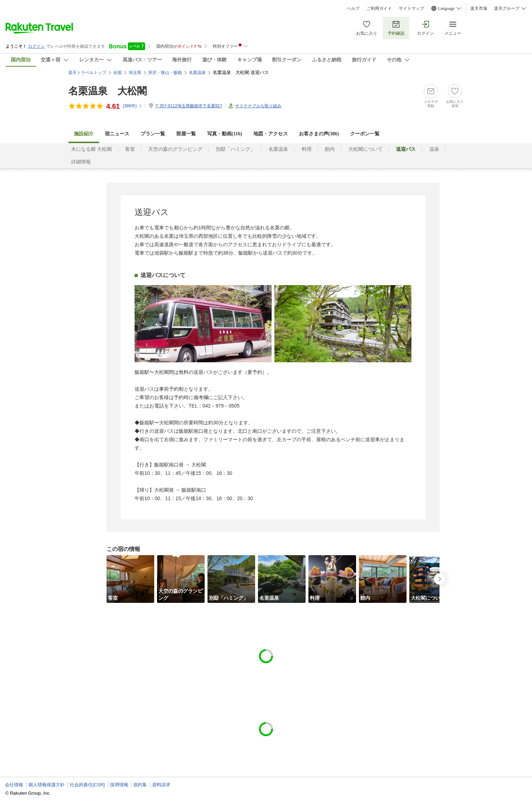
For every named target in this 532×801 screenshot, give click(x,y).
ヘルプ (353, 8)
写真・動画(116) (225, 134)
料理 (307, 149)
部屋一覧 (186, 134)
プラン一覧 (153, 134)
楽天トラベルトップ (87, 73)
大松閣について (366, 149)
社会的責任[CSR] (87, 785)
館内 (330, 149)
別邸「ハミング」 (236, 149)
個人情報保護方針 (47, 785)
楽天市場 (479, 8)
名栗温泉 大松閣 (108, 91)
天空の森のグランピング (175, 149)
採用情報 (119, 785)
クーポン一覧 (365, 134)
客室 (130, 149)
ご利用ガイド (379, 8)
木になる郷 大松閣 (91, 149)
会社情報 (14, 785)
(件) (132, 106)
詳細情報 (81, 162)
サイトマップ (411, 8)
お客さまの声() (319, 134)
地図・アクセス (271, 134)
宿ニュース (117, 134)
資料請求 (161, 785)
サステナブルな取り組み (258, 106)
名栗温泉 (278, 149)
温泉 (434, 149)
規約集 (140, 785)
